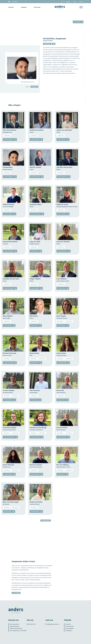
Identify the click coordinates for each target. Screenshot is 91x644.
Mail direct (47, 44)
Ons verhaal (77, 21)
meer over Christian (36, 214)
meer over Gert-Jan (9, 140)
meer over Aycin (62, 325)
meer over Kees (62, 400)
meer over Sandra (62, 363)
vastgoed (24, 7)
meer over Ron (62, 474)
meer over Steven (36, 474)
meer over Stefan (36, 511)
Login (62, 2)
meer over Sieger (35, 288)
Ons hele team (46, 520)
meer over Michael (9, 363)
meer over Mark (8, 325)
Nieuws (75, 2)
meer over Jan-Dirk (63, 177)
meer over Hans (62, 288)
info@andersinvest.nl (53, 624)
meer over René (35, 363)
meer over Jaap (35, 251)
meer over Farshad (9, 177)
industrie (11, 7)
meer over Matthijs (9, 288)
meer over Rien (35, 325)
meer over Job (35, 400)
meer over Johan (62, 140)
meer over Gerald (36, 140)
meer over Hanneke (9, 251)
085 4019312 (32, 624)
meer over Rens (8, 511)
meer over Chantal (36, 437)
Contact (81, 2)
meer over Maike (62, 214)
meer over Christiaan (10, 437)
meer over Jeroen (9, 400)
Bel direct (60, 321)
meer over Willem (9, 214)
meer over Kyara (8, 474)
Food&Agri (68, 631)
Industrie (68, 624)
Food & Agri (37, 7)
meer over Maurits (36, 177)
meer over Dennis (62, 437)
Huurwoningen (69, 626)
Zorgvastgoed (69, 628)
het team (68, 2)
